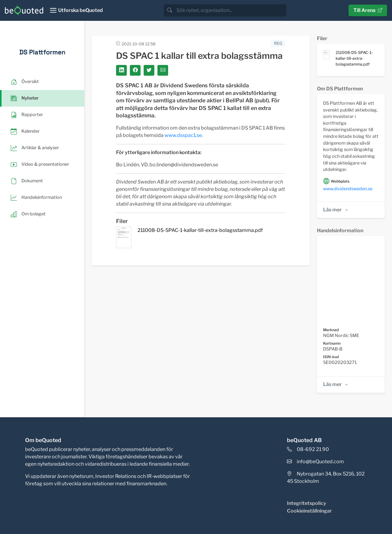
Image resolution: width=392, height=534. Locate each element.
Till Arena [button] (368, 10)
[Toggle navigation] (76, 10)
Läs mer (336, 210)
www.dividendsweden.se (348, 189)
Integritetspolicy (307, 503)
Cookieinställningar (309, 511)
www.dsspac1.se (183, 135)
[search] (231, 10)
